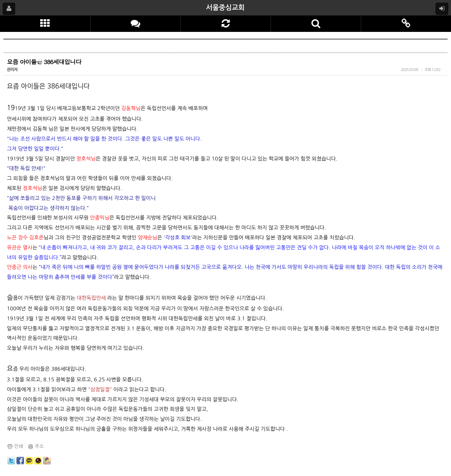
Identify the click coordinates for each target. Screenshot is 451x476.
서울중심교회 (225, 8)
